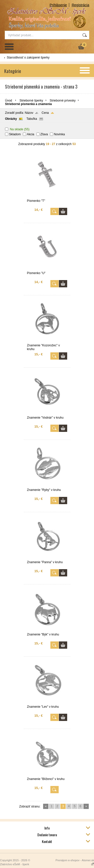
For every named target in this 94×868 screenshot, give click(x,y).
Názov (29, 113)
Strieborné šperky (31, 101)
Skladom (15, 134)
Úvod (9, 101)
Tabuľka (32, 119)
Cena (45, 113)
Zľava (44, 134)
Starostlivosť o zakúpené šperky (28, 58)
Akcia (30, 134)
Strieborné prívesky (63, 101)
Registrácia (80, 5)
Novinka (59, 134)
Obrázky (11, 119)
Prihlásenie (58, 5)
